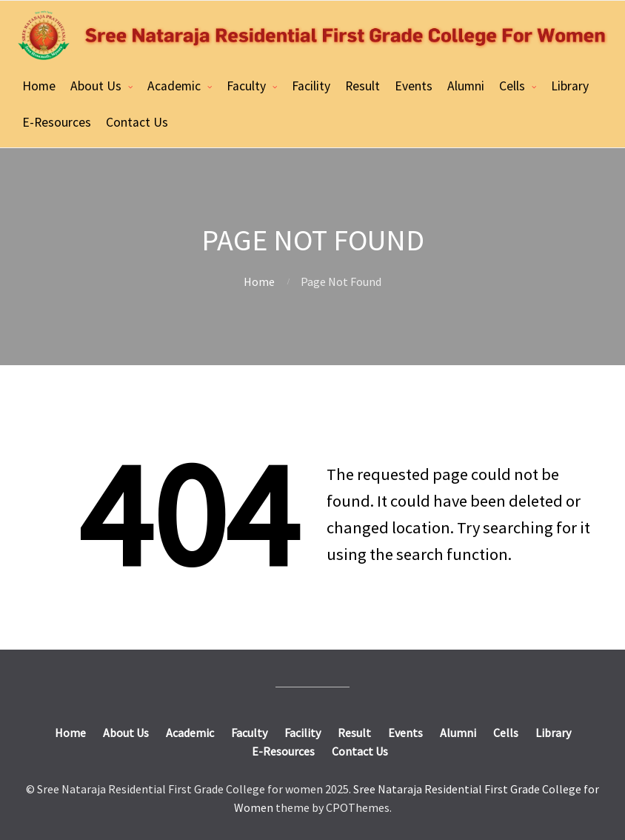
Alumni (466, 86)
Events (414, 86)
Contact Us (137, 122)
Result (362, 86)
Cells (512, 86)
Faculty (246, 86)
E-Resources (57, 122)
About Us (96, 86)
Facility (311, 86)
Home (39, 86)
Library (570, 86)
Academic (174, 86)
